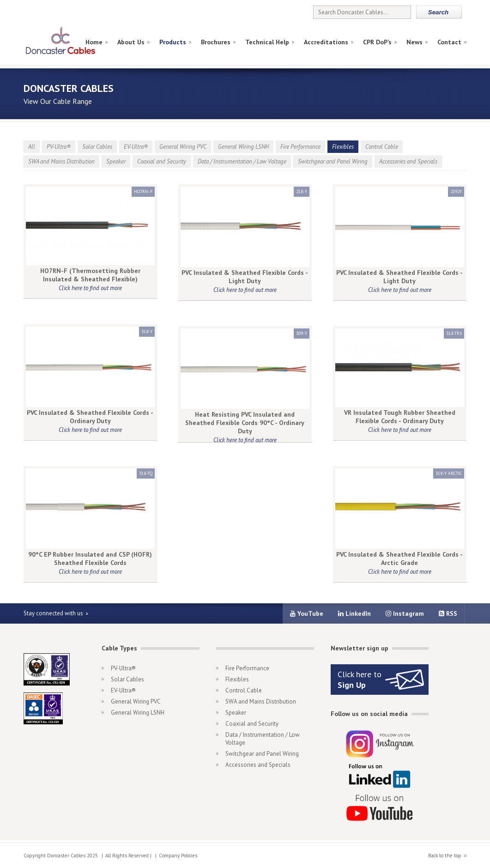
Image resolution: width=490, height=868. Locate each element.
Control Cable (382, 147)
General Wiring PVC (183, 147)
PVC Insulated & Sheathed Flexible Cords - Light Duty (245, 277)
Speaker (116, 161)
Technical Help (267, 42)
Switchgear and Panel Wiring (333, 161)
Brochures (216, 42)
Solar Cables (97, 147)
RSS (448, 613)
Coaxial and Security (162, 161)
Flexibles (343, 147)
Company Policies (178, 856)
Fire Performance (300, 147)
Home (94, 42)
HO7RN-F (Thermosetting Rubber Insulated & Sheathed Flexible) (90, 275)
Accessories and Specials (408, 161)
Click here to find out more (90, 288)
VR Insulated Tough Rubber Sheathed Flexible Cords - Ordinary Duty (400, 417)
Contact (449, 42)
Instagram (405, 613)
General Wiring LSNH (243, 147)
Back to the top (445, 856)
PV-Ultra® (59, 147)
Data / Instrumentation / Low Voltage (242, 161)
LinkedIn (354, 613)
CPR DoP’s (377, 42)
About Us (131, 42)
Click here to (360, 680)
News (414, 42)
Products (173, 42)
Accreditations (326, 42)
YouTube (307, 613)
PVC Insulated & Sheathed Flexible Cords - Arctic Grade (399, 558)
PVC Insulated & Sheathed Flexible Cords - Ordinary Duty (90, 417)
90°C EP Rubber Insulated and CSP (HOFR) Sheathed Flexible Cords (90, 558)
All (32, 147)
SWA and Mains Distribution (61, 161)
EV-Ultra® (136, 147)
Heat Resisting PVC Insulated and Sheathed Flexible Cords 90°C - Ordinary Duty (245, 423)
